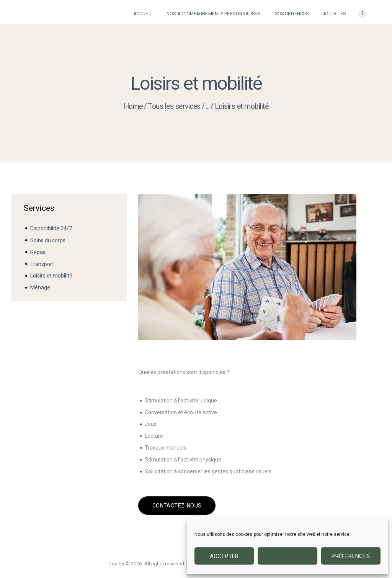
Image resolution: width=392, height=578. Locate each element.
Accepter (224, 556)
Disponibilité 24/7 (51, 228)
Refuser (288, 556)
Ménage (40, 287)
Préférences (351, 556)
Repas (38, 252)
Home (133, 106)
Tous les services (174, 106)
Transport (42, 264)
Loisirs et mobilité (51, 276)
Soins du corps (48, 240)
